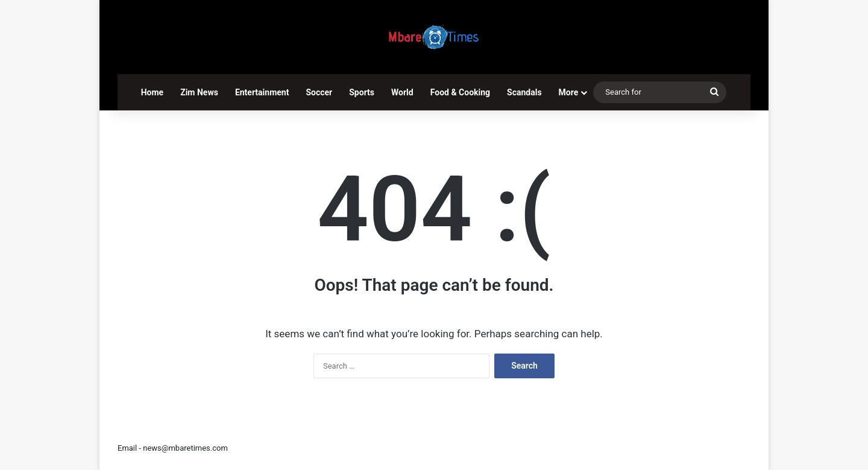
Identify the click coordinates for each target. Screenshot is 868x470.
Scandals (524, 92)
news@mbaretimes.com (185, 448)
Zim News (199, 92)
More (569, 92)
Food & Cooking (460, 92)
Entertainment (262, 92)
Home (152, 92)
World (402, 92)
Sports (362, 92)
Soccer (319, 92)
